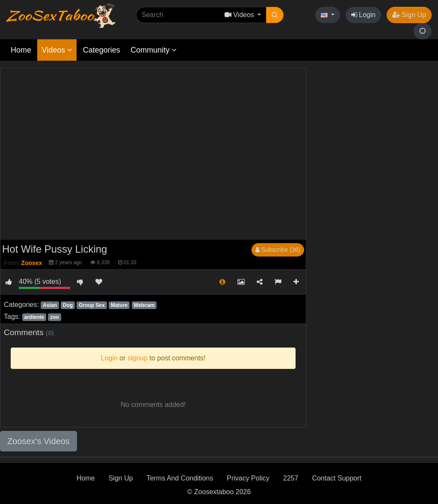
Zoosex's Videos (38, 441)
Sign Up (409, 15)
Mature (119, 305)
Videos (57, 50)
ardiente (34, 317)
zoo (55, 317)
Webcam (144, 305)
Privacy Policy (248, 478)
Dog (68, 305)
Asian (50, 305)
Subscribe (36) (278, 250)
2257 (291, 478)
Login (364, 15)
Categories (102, 50)
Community (154, 50)
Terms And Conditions (180, 478)
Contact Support (337, 478)
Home (21, 50)
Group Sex (92, 305)
